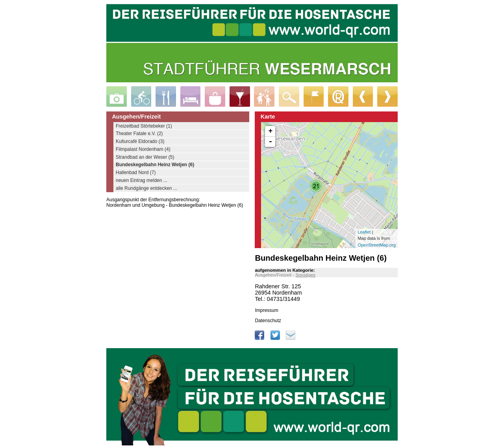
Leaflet (364, 232)
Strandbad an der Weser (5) (145, 157)
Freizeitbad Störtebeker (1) (144, 126)
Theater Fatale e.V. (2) (139, 134)
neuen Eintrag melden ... (142, 180)
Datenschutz (268, 321)
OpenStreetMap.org (377, 245)
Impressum (266, 310)
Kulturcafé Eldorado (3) (140, 141)
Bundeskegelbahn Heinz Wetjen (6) (155, 165)
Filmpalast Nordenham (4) (143, 149)
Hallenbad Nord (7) (136, 172)
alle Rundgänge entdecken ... (146, 188)
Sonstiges (305, 275)
